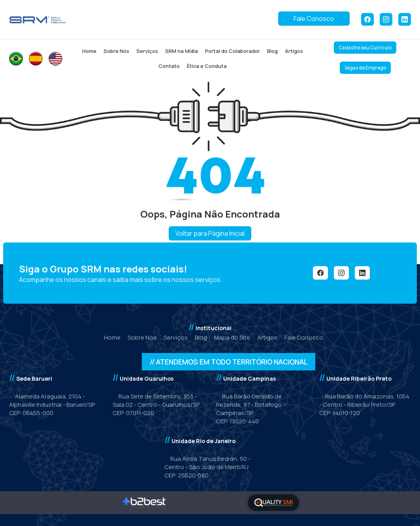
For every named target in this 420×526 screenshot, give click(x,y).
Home (89, 51)
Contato (169, 66)
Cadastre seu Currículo (365, 48)
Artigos (294, 51)
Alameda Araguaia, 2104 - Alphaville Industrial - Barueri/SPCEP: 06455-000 (52, 405)
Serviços (147, 51)
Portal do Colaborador (233, 51)
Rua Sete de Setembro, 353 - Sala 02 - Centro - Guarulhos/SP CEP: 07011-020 (156, 405)
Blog (272, 51)
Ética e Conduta (207, 66)
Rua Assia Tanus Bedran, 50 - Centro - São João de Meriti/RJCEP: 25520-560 (207, 467)
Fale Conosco (314, 19)
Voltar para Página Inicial (210, 233)
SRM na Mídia (182, 51)
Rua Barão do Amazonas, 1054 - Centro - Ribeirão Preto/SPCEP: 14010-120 (364, 405)
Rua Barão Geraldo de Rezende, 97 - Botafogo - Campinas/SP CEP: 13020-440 (251, 409)
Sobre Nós (116, 51)
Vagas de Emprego (365, 68)
